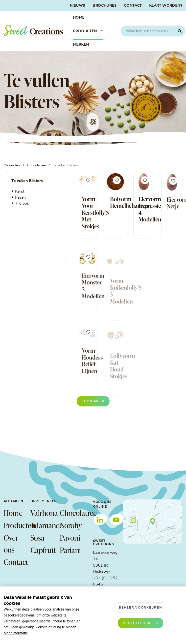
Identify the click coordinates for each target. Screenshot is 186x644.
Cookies (140, 639)
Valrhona (43, 513)
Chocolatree (72, 513)
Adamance (43, 525)
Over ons (11, 544)
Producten (17, 525)
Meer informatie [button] (16, 633)
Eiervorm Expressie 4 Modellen (150, 211)
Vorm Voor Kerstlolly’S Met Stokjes (95, 213)
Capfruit (43, 550)
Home (13, 513)
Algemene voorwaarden (25, 639)
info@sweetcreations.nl (114, 591)
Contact (16, 562)
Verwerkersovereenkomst (106, 639)
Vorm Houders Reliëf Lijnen (92, 370)
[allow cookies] (141, 623)
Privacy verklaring (65, 639)
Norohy (71, 525)
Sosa (37, 538)
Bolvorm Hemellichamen (129, 202)
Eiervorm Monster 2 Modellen (93, 295)
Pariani (70, 550)
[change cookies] (140, 608)
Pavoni (70, 538)
